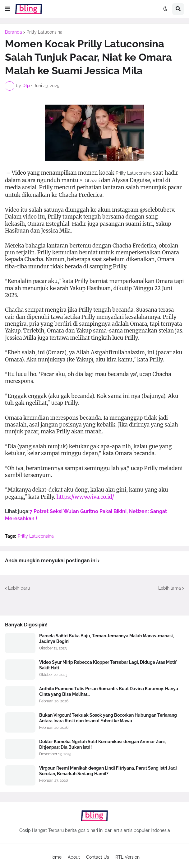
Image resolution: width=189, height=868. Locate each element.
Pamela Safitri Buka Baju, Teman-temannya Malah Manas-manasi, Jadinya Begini (106, 639)
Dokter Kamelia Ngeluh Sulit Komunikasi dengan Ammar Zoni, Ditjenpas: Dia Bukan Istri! (102, 744)
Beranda (14, 32)
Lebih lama (170, 588)
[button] (7, 9)
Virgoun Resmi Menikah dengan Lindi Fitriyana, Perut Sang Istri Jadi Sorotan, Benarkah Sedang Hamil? (108, 771)
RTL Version (127, 857)
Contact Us (98, 857)
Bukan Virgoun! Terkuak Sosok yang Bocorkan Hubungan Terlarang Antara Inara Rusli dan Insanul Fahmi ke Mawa (108, 718)
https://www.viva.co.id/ (85, 497)
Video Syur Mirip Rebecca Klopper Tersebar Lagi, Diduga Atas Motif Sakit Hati (108, 665)
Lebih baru (19, 588)
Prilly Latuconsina (44, 32)
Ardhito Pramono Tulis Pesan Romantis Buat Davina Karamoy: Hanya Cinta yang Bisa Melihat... (109, 691)
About (74, 857)
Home (55, 857)
